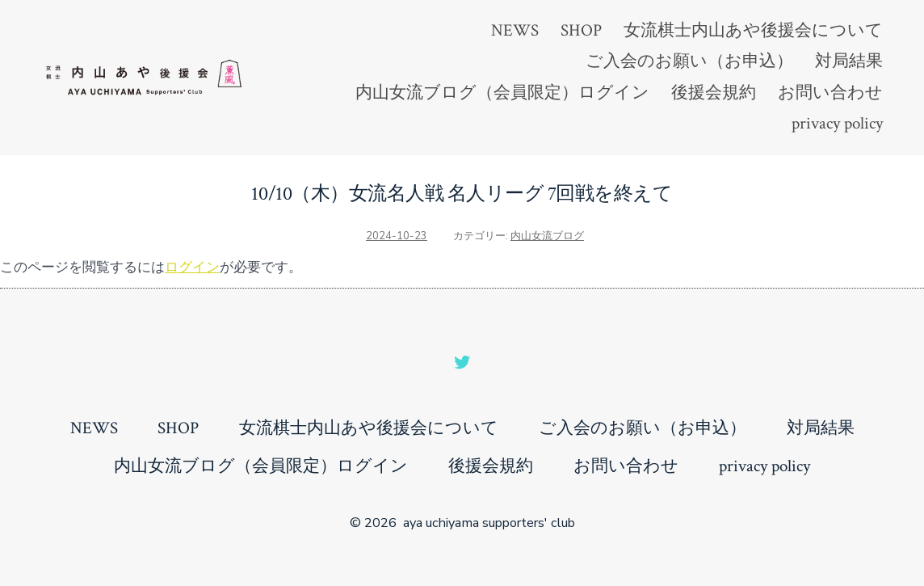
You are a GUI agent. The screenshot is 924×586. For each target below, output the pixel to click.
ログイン (192, 267)
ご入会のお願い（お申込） (689, 61)
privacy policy (837, 123)
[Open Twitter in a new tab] (462, 362)
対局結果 (849, 61)
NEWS (515, 30)
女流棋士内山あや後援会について (753, 30)
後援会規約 (714, 93)
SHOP (581, 30)
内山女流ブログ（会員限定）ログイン (502, 93)
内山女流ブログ (547, 236)
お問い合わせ (830, 93)
